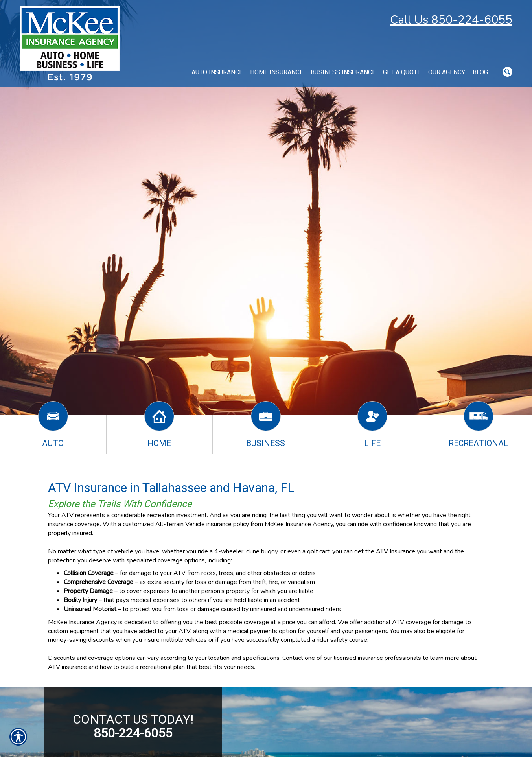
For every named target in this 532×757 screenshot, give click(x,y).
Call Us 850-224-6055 (451, 20)
